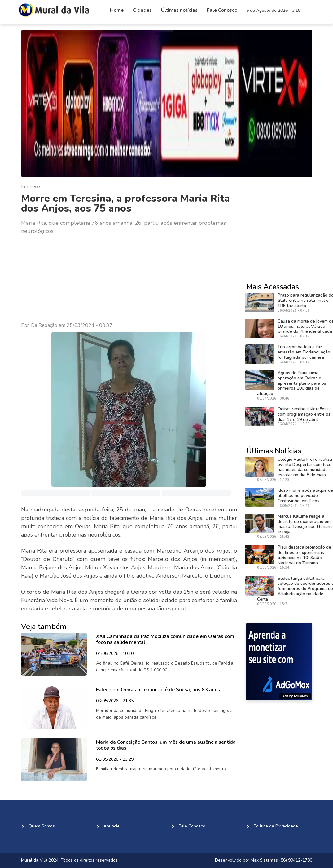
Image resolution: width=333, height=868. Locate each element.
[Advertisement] (129, 279)
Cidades (142, 10)
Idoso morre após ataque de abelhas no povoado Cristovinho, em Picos (305, 496)
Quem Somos (42, 826)
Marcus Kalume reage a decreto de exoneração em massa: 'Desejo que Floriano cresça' (305, 524)
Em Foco (31, 186)
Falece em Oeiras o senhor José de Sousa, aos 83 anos (158, 690)
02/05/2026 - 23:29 (115, 760)
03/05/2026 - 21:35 (115, 701)
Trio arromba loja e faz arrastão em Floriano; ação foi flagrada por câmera (304, 352)
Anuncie (112, 826)
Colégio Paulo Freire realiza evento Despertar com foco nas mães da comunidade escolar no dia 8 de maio (305, 467)
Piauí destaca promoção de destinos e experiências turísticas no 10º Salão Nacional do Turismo (304, 555)
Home (117, 10)
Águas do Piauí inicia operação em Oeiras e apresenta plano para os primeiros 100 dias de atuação (292, 383)
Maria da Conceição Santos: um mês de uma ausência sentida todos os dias (166, 745)
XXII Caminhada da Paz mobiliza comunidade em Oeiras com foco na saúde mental (165, 639)
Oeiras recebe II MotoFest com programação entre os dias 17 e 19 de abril (304, 414)
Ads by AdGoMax (295, 696)
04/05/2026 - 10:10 (115, 654)
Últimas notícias (179, 10)
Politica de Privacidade (276, 826)
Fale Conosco (222, 10)
